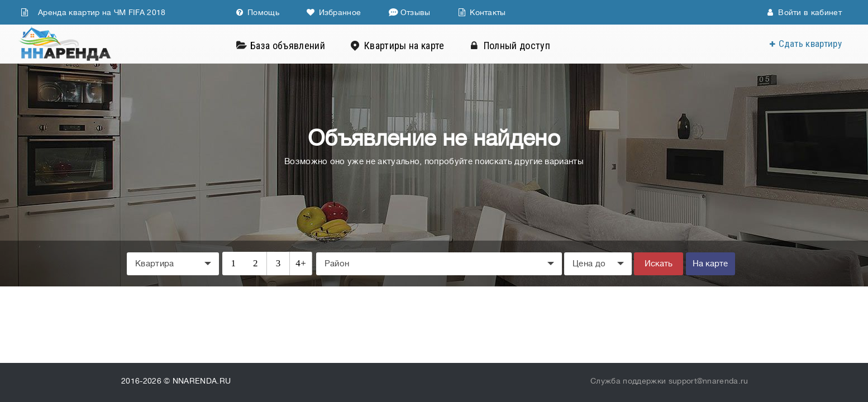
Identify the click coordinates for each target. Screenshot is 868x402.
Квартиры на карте (409, 46)
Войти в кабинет (804, 12)
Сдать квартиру (810, 44)
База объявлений (292, 46)
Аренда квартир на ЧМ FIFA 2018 (93, 12)
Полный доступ (521, 46)
